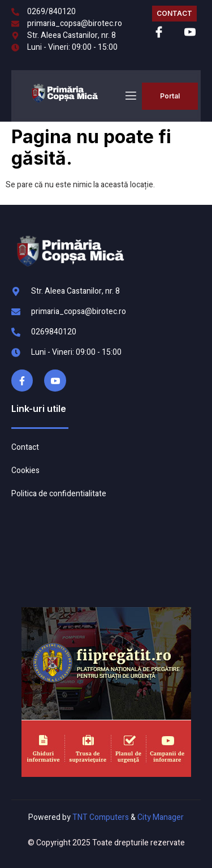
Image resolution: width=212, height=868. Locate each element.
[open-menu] (130, 96)
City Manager (161, 817)
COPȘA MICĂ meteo (104, 553)
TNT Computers (101, 817)
